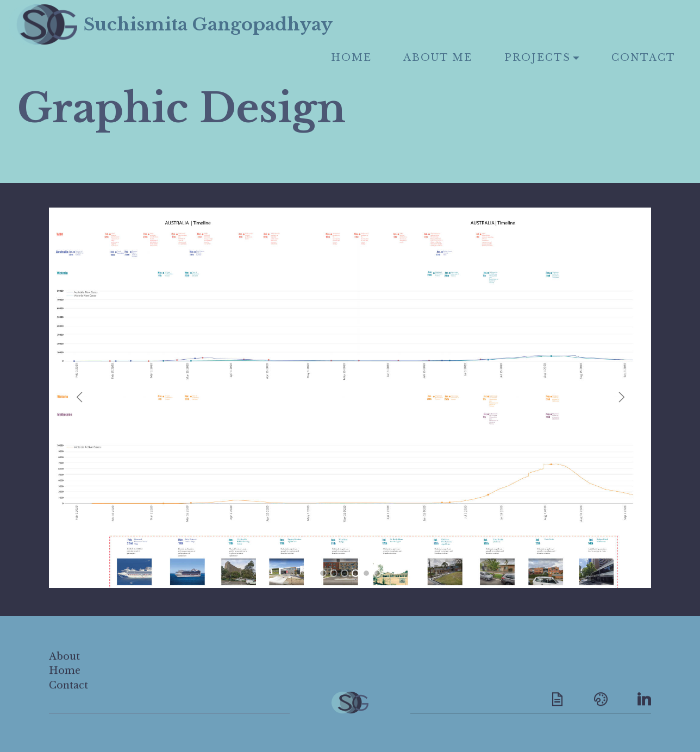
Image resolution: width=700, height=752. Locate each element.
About (64, 666)
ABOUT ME (438, 58)
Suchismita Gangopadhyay (250, 24)
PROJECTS (537, 58)
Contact (68, 695)
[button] (82, 397)
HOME (351, 58)
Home (65, 680)
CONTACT (643, 58)
